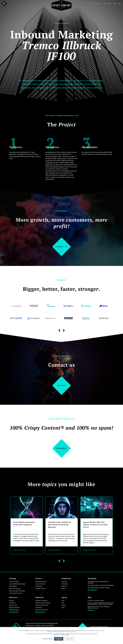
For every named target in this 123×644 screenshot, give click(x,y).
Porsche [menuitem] (12, 601)
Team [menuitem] (63, 601)
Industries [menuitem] (39, 597)
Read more (20, 550)
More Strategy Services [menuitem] (16, 593)
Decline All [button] (69, 639)
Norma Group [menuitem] (13, 605)
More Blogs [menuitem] (91, 610)
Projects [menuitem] (64, 589)
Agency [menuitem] (64, 597)
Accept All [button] (59, 639)
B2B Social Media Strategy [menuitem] (17, 591)
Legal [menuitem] (63, 608)
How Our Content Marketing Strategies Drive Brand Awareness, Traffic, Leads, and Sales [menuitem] (101, 604)
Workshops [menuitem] (65, 584)
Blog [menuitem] (90, 597)
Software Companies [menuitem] (41, 601)
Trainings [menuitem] (64, 582)
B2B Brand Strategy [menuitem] (15, 589)
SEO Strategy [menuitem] (13, 586)
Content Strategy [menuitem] (14, 582)
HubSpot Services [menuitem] (41, 589)
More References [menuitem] (14, 612)
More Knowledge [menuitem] (92, 590)
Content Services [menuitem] (40, 584)
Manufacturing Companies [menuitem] (43, 603)
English (87, 4)
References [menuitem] (13, 597)
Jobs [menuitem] (63, 603)
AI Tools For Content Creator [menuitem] (96, 601)
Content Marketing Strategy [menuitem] (17, 584)
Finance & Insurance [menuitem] (41, 610)
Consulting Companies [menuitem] (42, 605)
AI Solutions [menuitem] (39, 586)
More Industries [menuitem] (40, 612)
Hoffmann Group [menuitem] (14, 610)
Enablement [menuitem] (66, 578)
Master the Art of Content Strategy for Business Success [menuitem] (99, 607)
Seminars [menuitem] (64, 586)
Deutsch (92, 4)
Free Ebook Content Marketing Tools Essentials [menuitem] (98, 582)
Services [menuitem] (39, 578)
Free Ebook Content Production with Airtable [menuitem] (101, 585)
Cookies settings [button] (48, 639)
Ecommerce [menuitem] (39, 608)
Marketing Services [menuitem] (41, 582)
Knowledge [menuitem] (92, 578)
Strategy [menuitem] (13, 578)
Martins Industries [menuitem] (15, 608)
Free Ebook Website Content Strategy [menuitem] (99, 588)
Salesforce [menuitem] (12, 603)
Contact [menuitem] (64, 605)
